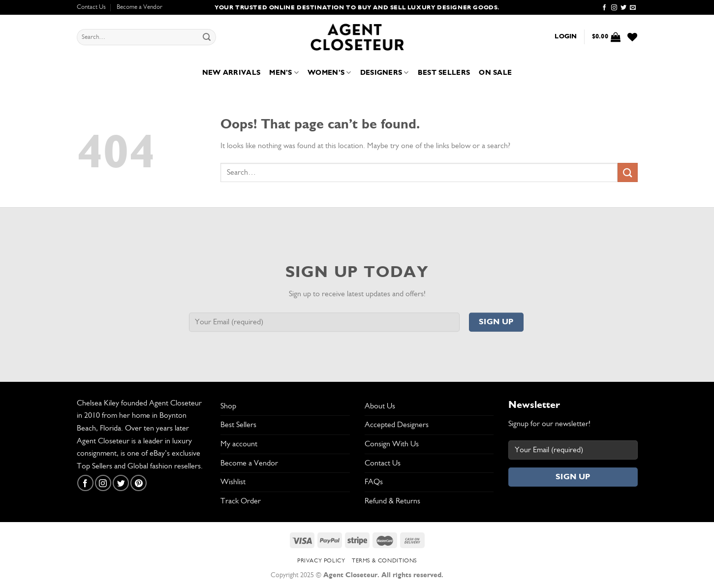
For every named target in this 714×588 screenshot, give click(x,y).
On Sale (495, 73)
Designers (385, 73)
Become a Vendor (140, 7)
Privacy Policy (321, 560)
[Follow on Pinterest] (139, 483)
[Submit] (207, 37)
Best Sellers (444, 73)
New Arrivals (231, 73)
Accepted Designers (397, 425)
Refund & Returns (392, 501)
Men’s (284, 73)
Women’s (329, 73)
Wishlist (233, 482)
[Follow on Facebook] (604, 8)
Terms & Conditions (384, 560)
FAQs (374, 482)
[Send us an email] (633, 8)
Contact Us (91, 7)
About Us (380, 406)
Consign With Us (392, 444)
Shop (228, 406)
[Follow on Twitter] (623, 8)
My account (239, 444)
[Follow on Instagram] (614, 8)
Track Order (241, 501)
